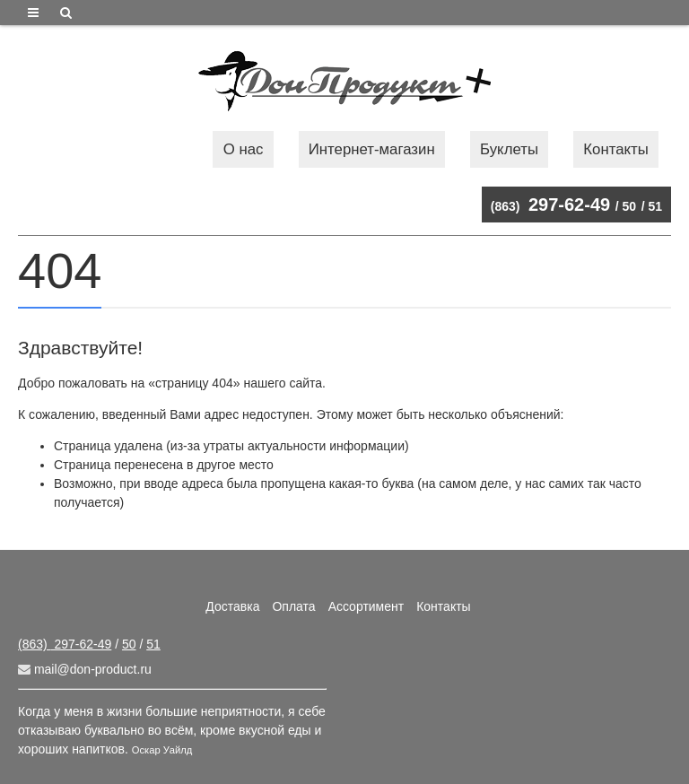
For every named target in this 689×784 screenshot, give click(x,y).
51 (655, 206)
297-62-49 (550, 205)
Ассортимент (366, 606)
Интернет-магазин (372, 149)
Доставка (232, 606)
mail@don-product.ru (85, 669)
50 (630, 206)
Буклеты (509, 149)
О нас (244, 149)
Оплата (293, 606)
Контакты (615, 149)
